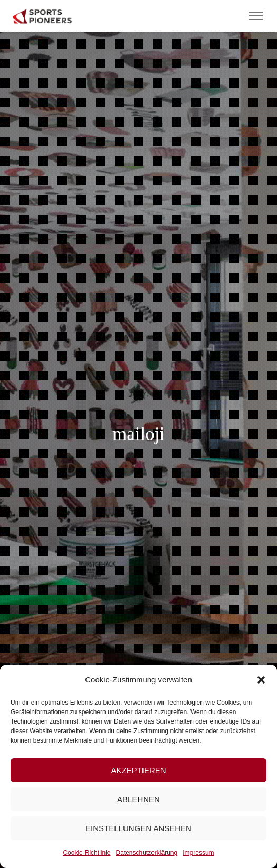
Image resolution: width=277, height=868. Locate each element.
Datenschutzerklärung (146, 853)
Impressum (198, 853)
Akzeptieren (138, 770)
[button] (261, 680)
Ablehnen (138, 799)
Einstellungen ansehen (138, 828)
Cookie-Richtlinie (87, 853)
